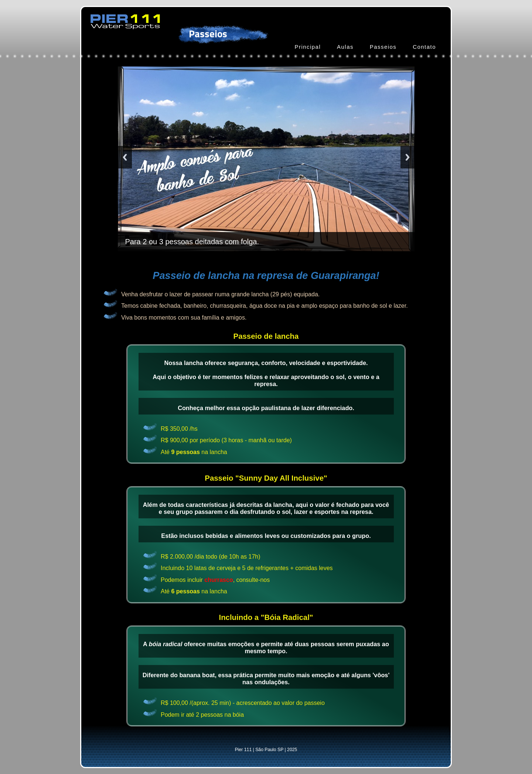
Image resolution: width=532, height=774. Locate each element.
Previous (125, 157)
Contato (424, 47)
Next (407, 157)
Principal (308, 47)
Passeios (383, 47)
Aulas (345, 47)
